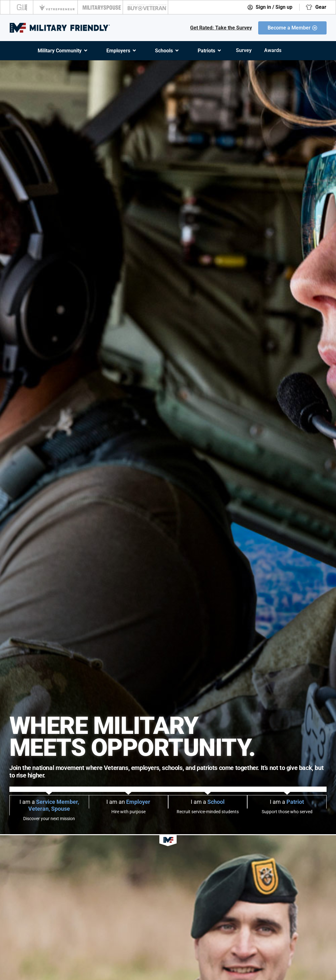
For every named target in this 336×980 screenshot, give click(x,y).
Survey (244, 50)
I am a (49, 805)
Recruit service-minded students (208, 812)
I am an (128, 802)
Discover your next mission (49, 819)
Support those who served (287, 812)
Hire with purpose (128, 812)
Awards (273, 50)
